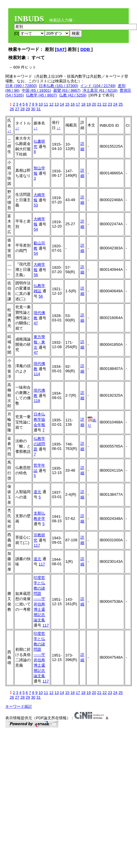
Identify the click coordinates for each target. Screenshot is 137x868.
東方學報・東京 (39, 342)
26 (12, 109)
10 (41, 104)
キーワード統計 (19, 706)
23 (110, 104)
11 (46, 104)
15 (67, 104)
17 (78, 104)
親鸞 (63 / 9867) (67, 90)
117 (37, 545)
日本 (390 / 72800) (21, 86)
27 (17, 109)
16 (72, 104)
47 (36, 323)
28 (22, 109)
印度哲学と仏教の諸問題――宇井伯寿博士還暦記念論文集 (39, 599)
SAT (61, 49)
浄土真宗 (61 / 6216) (100, 90)
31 (38, 109)
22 (105, 104)
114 (37, 374)
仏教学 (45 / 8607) (42, 95)
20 (94, 104)
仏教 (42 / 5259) (73, 95)
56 (36, 275)
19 (89, 104)
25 (121, 104)
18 (83, 104)
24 (115, 104)
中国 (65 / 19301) (37, 90)
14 (62, 104)
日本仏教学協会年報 (39, 419)
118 (37, 401)
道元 (37, 492)
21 (99, 104)
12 (51, 104)
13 (57, 104)
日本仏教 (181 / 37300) (58, 86)
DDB (86, 49)
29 (28, 109)
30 (33, 109)
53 (36, 205)
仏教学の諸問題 (39, 444)
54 (36, 229)
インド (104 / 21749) (98, 86)
